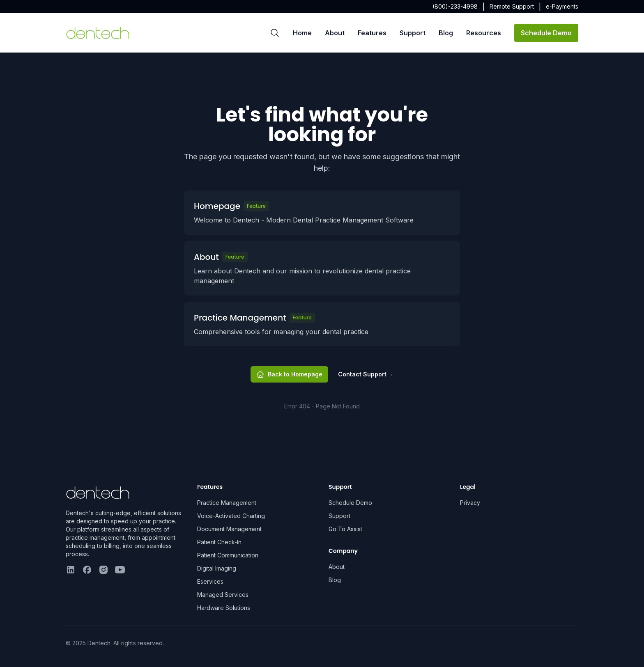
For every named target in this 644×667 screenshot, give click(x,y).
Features (372, 33)
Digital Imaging (217, 568)
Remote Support (512, 6)
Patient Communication (228, 555)
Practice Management (227, 503)
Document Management (229, 529)
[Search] (275, 33)
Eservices (210, 581)
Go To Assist (345, 529)
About (335, 33)
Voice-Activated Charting (231, 516)
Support (413, 33)
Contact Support (366, 374)
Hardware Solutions (224, 608)
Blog (446, 33)
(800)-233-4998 (455, 6)
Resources (484, 33)
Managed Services (223, 595)
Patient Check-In (219, 542)
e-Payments (562, 6)
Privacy (470, 503)
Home (302, 33)
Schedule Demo (546, 33)
